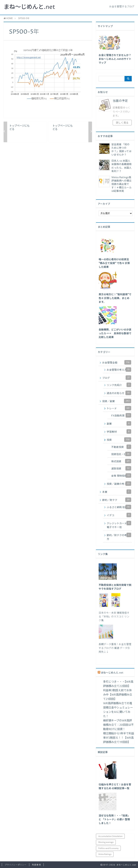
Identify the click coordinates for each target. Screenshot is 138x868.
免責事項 (36, 865)
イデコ (119, 515)
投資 (119, 440)
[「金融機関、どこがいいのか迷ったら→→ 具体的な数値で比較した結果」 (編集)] (115, 334)
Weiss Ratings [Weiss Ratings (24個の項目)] (105, 854)
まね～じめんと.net (29, 7)
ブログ (117, 378)
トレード (119, 408)
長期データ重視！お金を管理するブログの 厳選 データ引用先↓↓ (115, 648)
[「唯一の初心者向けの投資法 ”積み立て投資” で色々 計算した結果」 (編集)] (114, 263)
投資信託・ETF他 (121, 454)
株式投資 (121, 461)
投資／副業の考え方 (119, 484)
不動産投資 (121, 447)
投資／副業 (117, 401)
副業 (119, 423)
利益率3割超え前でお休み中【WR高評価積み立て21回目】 (118, 695)
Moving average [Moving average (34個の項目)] (106, 842)
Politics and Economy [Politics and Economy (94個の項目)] (108, 848)
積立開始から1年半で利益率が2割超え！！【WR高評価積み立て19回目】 (119, 738)
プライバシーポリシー (16, 865)
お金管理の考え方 (119, 370)
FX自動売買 (121, 415)
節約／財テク (117, 500)
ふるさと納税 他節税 (119, 507)
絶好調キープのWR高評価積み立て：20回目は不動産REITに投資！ (118, 725)
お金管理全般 (117, 362)
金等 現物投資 (121, 475)
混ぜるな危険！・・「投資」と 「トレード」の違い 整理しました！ (114, 820)
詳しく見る (122, 123)
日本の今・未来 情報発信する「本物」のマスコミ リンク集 (114, 617)
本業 (117, 492)
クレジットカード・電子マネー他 (119, 525)
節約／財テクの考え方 (119, 537)
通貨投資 (121, 468)
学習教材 (119, 431)
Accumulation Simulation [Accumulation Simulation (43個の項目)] (110, 836)
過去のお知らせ (119, 393)
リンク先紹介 (119, 385)
